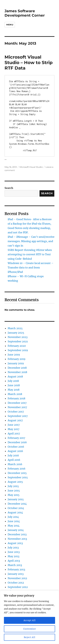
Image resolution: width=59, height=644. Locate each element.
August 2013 (15, 543)
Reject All (30, 637)
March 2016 (15, 464)
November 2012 (17, 578)
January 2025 (16, 333)
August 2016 (15, 451)
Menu (10, 25)
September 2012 (18, 587)
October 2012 (16, 583)
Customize (30, 629)
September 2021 (18, 341)
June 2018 (14, 385)
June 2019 (14, 355)
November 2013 (17, 539)
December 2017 (17, 403)
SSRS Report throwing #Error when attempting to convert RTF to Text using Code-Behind (30, 254)
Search (9, 188)
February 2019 (17, 359)
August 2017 (15, 420)
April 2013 (14, 561)
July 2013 (13, 548)
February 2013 (16, 569)
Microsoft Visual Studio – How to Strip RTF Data (29, 62)
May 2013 (13, 556)
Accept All (30, 620)
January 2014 (16, 530)
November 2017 (17, 407)
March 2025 (15, 328)
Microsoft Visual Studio (31, 167)
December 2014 (17, 504)
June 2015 (14, 491)
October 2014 (16, 508)
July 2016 (13, 455)
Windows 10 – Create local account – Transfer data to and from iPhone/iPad (31, 267)
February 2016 (17, 469)
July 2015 (13, 486)
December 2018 (17, 368)
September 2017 (18, 416)
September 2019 (18, 350)
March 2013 (15, 565)
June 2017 (14, 425)
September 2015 (18, 477)
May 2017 (13, 429)
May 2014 (14, 526)
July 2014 (13, 517)
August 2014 (15, 512)
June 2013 (14, 552)
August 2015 (15, 482)
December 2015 (17, 473)
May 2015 (14, 495)
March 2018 (15, 394)
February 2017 (16, 438)
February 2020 (17, 346)
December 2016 (17, 442)
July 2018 (13, 381)
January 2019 (16, 363)
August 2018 (15, 377)
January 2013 (16, 574)
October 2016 (16, 447)
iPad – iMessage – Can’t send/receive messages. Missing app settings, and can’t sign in (31, 241)
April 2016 (14, 460)
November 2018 (17, 372)
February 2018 (16, 398)
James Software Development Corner (25, 13)
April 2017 (14, 434)
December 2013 (17, 534)
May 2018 (14, 390)
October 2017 (16, 412)
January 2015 (16, 499)
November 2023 (18, 337)
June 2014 (14, 521)
